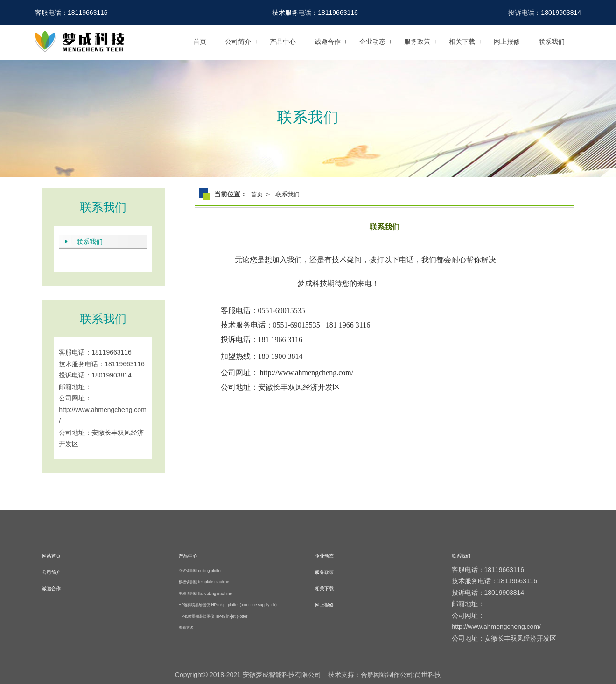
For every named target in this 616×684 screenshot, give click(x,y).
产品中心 (283, 42)
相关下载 (462, 42)
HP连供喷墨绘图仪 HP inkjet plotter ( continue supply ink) (228, 605)
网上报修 (507, 42)
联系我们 (552, 42)
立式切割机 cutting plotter (200, 571)
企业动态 (372, 42)
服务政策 (417, 42)
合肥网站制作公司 (387, 675)
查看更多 (186, 628)
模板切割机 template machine (204, 582)
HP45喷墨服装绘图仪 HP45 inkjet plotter (213, 616)
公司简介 (238, 42)
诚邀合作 (328, 42)
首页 (200, 42)
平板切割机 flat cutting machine (205, 593)
